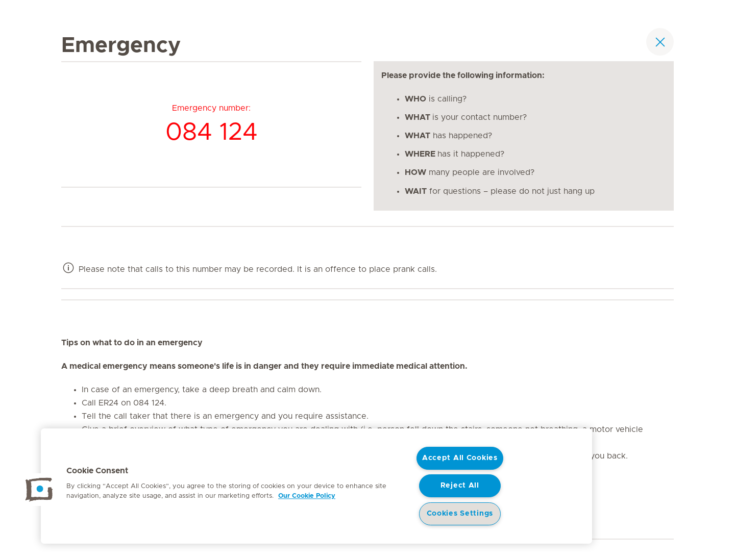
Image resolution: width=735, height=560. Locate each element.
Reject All (460, 486)
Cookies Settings (460, 514)
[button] (39, 490)
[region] (316, 486)
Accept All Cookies (460, 458)
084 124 (212, 133)
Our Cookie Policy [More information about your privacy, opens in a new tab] (307, 496)
